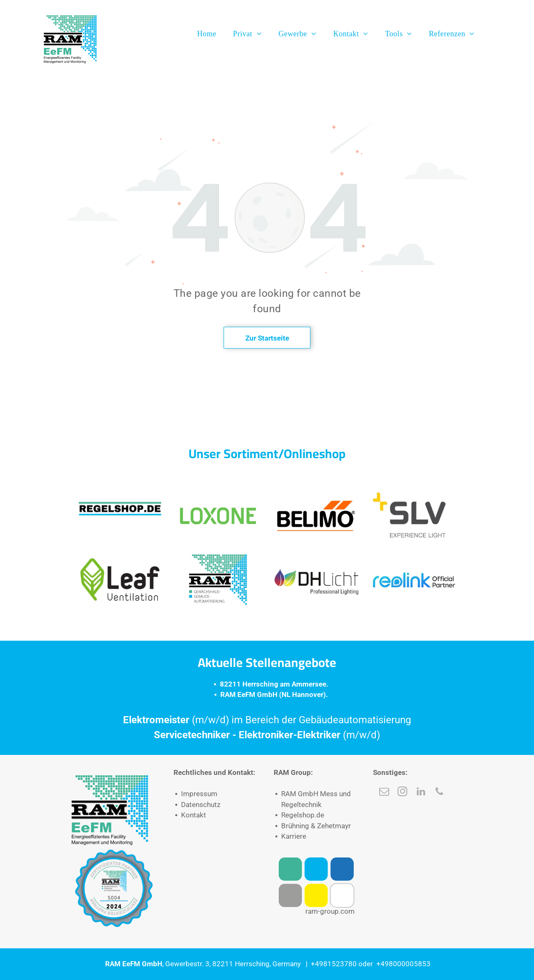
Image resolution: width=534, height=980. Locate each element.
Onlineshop (315, 454)
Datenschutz (201, 805)
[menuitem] (207, 34)
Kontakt (194, 815)
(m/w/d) (361, 735)
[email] (384, 792)
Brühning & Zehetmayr (316, 826)
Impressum (199, 794)
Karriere (294, 836)
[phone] (439, 792)
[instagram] (402, 792)
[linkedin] (421, 792)
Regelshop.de (303, 815)
